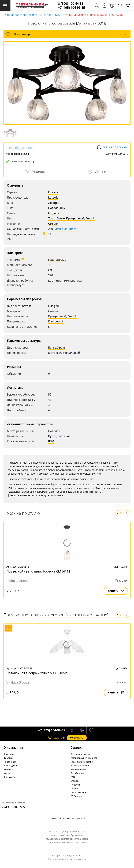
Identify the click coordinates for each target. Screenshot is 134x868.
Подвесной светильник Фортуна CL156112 (38, 571)
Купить (116, 591)
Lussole (12, 147)
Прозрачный (75, 218)
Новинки (8, 769)
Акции (7, 773)
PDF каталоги (78, 796)
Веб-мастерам (78, 769)
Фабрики (8, 758)
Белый (90, 218)
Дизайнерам (77, 773)
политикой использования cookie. (68, 842)
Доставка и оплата (80, 754)
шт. (53, 738)
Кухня (52, 436)
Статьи (74, 788)
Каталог (22, 15)
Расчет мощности (66, 229)
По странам (10, 762)
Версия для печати (113, 147)
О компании (13, 747)
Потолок (54, 431)
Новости (75, 785)
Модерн (54, 213)
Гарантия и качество (82, 762)
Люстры (34, 15)
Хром (52, 218)
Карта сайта (10, 777)
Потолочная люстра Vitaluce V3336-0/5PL (37, 673)
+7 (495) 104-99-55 (72, 8)
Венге (61, 218)
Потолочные (50, 15)
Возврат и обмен (80, 766)
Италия (27, 148)
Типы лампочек (79, 792)
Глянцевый (56, 321)
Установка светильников (84, 758)
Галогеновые (57, 260)
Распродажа (10, 766)
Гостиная (64, 436)
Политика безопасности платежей (67, 818)
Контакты (9, 754)
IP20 (51, 441)
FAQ (73, 777)
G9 (50, 270)
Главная (9, 15)
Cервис (76, 747)
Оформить (77, 738)
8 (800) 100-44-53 (71, 4)
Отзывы (75, 781)
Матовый (55, 353)
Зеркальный (71, 353)
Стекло (53, 224)
